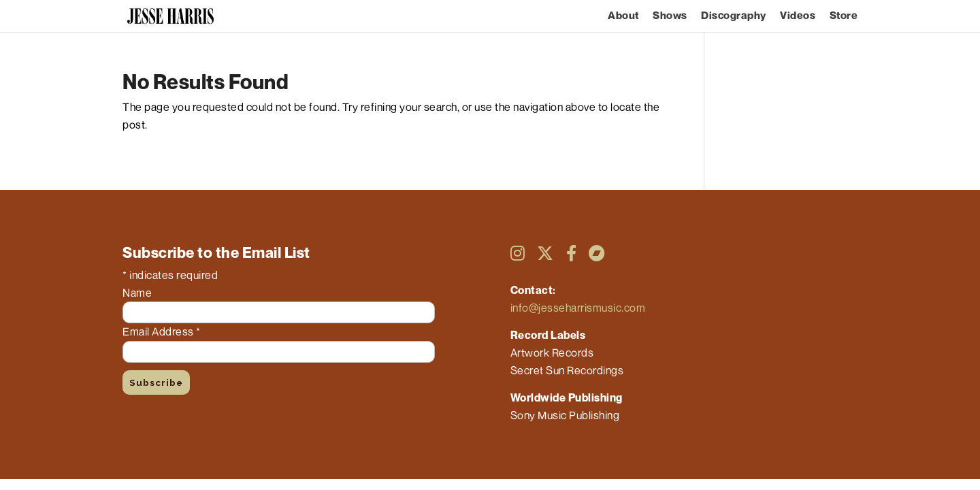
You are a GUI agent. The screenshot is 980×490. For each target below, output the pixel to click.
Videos (798, 16)
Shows (670, 16)
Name (137, 293)
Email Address (162, 331)
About (623, 16)
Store (844, 16)
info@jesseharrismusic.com (578, 308)
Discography (734, 16)
